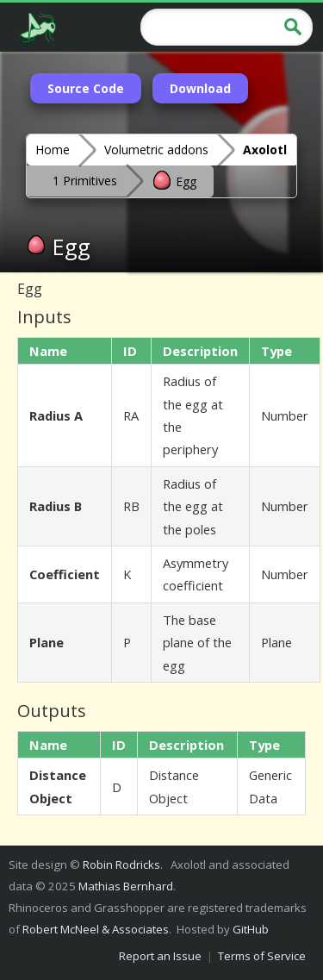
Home (53, 150)
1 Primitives (85, 181)
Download (200, 88)
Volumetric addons (156, 150)
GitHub (251, 929)
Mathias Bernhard (126, 886)
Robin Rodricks (121, 865)
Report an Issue (160, 956)
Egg (174, 180)
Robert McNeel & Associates (96, 929)
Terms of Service (262, 956)
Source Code (86, 88)
